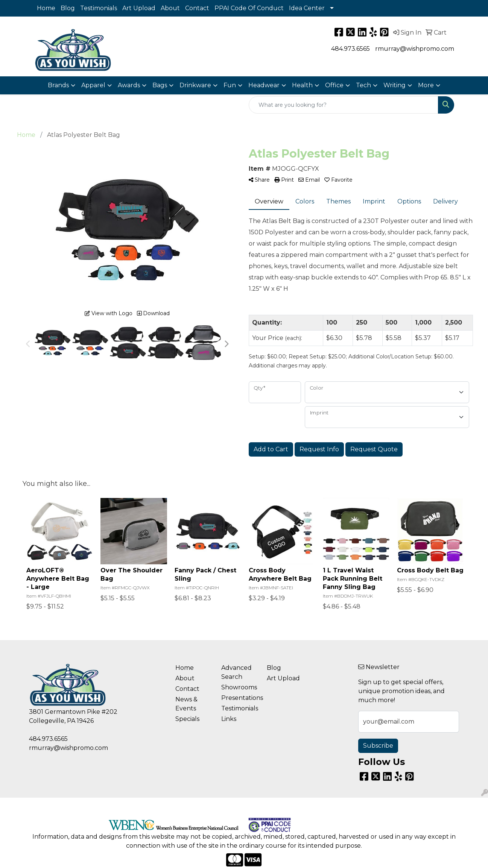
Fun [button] (230, 85)
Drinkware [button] (195, 85)
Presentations (240, 698)
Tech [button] (363, 85)
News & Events (186, 704)
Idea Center (307, 8)
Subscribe (378, 746)
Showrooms (239, 687)
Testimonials (99, 8)
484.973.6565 (350, 49)
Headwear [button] (264, 85)
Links (229, 719)
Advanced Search (236, 672)
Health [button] (302, 85)
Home (46, 8)
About (170, 8)
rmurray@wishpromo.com (415, 49)
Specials (187, 719)
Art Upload (139, 8)
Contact (197, 8)
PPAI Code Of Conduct (249, 8)
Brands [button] (58, 85)
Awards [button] (129, 85)
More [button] (426, 85)
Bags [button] (160, 85)
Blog (68, 8)
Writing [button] (395, 85)
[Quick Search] (344, 105)
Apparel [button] (93, 85)
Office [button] (334, 85)
